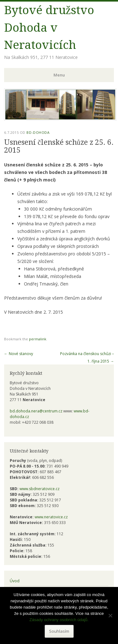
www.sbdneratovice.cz (39, 489)
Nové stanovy (19, 354)
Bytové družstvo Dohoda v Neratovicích (49, 28)
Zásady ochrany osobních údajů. (59, 620)
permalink (38, 339)
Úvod (15, 581)
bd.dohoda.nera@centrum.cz (36, 411)
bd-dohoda (38, 132)
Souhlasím (59, 631)
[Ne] (110, 615)
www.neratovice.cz (51, 517)
